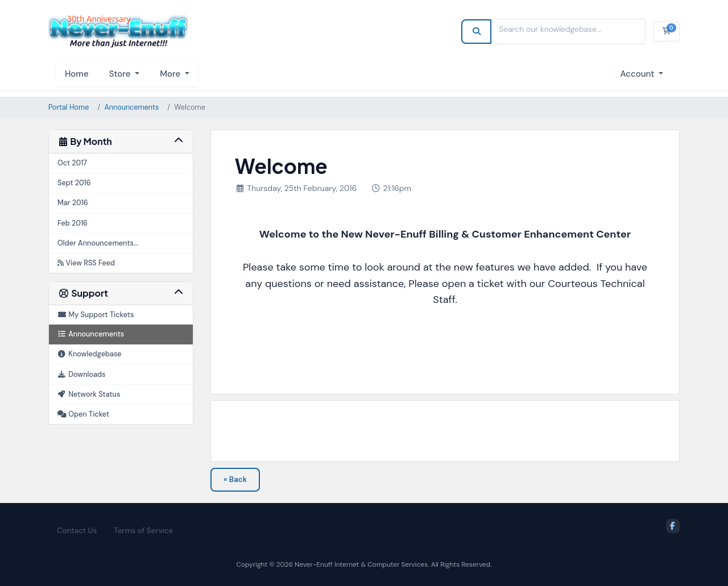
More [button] (171, 74)
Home (77, 74)
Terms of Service (143, 531)
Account (638, 74)
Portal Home (69, 107)
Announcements (131, 107)
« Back (235, 479)
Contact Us (77, 531)
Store (121, 74)
